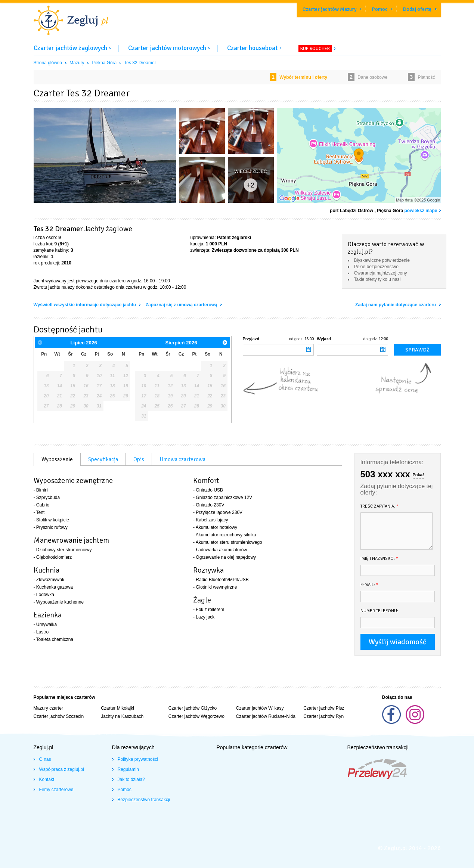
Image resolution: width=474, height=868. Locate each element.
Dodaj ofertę (417, 9)
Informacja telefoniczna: (392, 462)
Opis (139, 459)
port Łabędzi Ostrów (351, 211)
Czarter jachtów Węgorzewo (196, 716)
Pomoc (380, 9)
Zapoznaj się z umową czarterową (182, 305)
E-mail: (369, 585)
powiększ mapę (421, 211)
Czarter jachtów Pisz (324, 708)
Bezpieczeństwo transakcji (144, 800)
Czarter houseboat (252, 48)
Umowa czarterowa (182, 459)
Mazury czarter (48, 708)
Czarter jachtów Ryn (323, 716)
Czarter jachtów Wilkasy (260, 708)
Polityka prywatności (138, 759)
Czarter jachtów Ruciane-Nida (265, 716)
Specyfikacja (103, 459)
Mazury (77, 63)
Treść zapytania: (379, 506)
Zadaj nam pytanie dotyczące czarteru (396, 305)
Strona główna (48, 63)
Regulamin (128, 769)
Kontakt (47, 779)
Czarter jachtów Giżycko (193, 708)
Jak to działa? (131, 779)
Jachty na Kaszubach (122, 716)
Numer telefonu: (379, 611)
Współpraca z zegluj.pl (62, 769)
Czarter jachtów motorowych (167, 48)
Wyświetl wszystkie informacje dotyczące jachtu (86, 305)
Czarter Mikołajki (117, 708)
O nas (45, 759)
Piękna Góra (104, 63)
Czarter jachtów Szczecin (59, 716)
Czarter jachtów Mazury (330, 9)
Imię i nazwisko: (379, 559)
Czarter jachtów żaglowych (70, 48)
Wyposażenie (57, 459)
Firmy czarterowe (56, 790)
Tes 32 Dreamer (140, 63)
